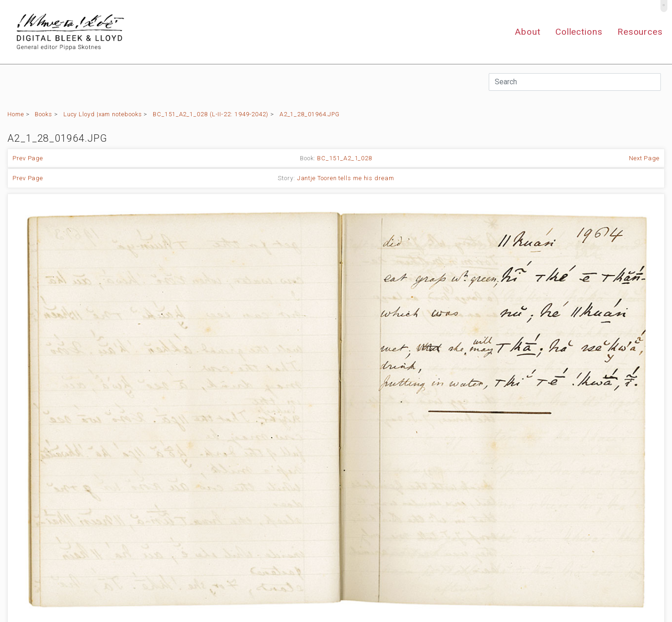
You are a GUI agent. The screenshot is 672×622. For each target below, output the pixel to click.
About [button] (528, 32)
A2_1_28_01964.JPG (310, 114)
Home (16, 114)
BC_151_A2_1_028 (345, 158)
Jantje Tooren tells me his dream (346, 178)
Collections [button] (579, 32)
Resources (640, 32)
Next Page (644, 158)
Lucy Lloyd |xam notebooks (103, 114)
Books (44, 114)
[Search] (575, 82)
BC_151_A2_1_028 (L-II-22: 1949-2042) (211, 114)
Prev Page (28, 158)
